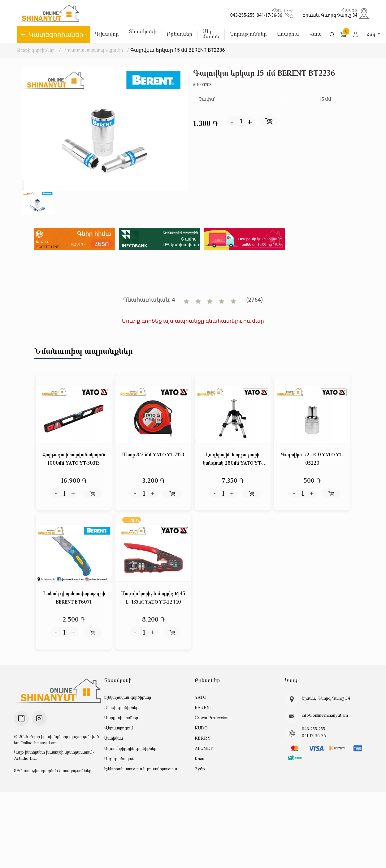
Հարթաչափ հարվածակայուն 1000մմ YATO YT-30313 (74, 459)
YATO (201, 697)
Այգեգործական (119, 759)
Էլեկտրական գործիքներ (128, 697)
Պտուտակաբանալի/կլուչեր (94, 50)
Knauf (200, 759)
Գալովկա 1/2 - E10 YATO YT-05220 (312, 459)
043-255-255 (241, 15)
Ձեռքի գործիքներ (36, 50)
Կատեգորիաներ (54, 34)
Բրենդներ (180, 34)
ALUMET (204, 748)
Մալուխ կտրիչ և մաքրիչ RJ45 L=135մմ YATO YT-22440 (153, 598)
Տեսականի (143, 34)
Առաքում (288, 34)
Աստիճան (114, 738)
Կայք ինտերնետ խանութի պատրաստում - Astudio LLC (54, 755)
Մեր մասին (211, 34)
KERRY (202, 738)
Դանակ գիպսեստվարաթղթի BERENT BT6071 (74, 598)
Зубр (200, 769)
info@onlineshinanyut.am (325, 715)
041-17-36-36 (268, 15)
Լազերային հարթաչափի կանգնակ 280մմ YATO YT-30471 (233, 460)
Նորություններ (248, 34)
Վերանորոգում (119, 728)
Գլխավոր (107, 34)
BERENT (203, 708)
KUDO (201, 728)
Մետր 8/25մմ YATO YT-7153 (153, 455)
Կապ (316, 34)
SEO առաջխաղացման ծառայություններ (53, 771)
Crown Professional (213, 718)
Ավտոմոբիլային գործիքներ (130, 748)
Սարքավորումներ (121, 718)
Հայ (372, 34)
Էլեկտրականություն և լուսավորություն (141, 769)
